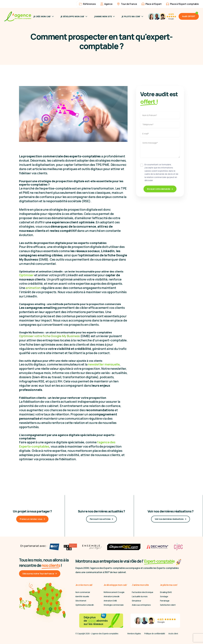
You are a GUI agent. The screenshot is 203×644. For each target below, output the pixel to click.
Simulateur (136, 601)
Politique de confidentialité (155, 634)
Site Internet (81, 601)
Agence (106, 4)
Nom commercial (83, 592)
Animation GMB (110, 601)
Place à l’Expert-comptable (182, 4)
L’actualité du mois (140, 596)
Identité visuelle (82, 596)
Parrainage (165, 601)
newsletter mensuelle (104, 364)
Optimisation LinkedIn (85, 605)
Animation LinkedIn (112, 596)
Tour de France (127, 4)
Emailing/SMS (166, 592)
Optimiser (26, 275)
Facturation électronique (143, 592)
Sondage (164, 596)
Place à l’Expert (152, 4)
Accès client (173, 634)
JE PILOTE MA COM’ (132, 16)
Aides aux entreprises (141, 605)
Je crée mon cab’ (44, 16)
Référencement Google (114, 592)
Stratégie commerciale (114, 605)
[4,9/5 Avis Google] (162, 16)
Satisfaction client (168, 605)
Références (87, 4)
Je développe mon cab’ (74, 16)
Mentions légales (134, 634)
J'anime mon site (105, 16)
